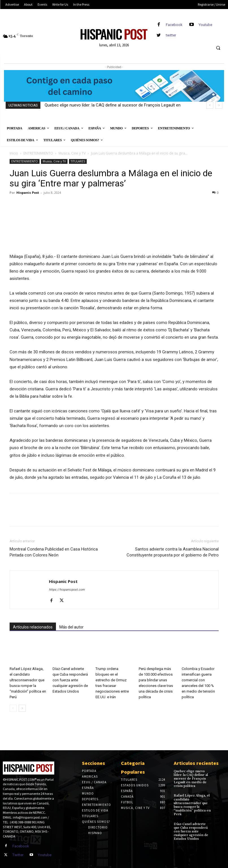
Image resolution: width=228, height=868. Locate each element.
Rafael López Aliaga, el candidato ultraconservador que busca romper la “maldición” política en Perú (192, 805)
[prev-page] (13, 708)
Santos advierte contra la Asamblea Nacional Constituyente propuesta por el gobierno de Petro (173, 552)
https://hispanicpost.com (67, 590)
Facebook (174, 25)
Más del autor (71, 627)
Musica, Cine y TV (72, 153)
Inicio (14, 153)
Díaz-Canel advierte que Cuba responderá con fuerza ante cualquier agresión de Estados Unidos (70, 680)
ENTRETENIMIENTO (38, 153)
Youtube (205, 25)
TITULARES (78, 161)
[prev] (210, 105)
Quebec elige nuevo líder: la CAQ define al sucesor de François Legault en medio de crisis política (191, 779)
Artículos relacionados (33, 627)
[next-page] (22, 708)
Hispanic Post (28, 192)
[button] (218, 48)
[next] (219, 105)
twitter (171, 35)
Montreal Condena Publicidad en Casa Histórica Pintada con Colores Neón (54, 552)
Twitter (18, 855)
